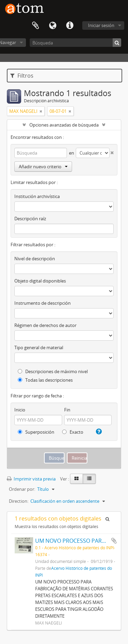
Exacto (73, 432)
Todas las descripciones (45, 380)
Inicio (20, 410)
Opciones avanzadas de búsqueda (64, 125)
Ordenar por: (22, 489)
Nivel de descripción (35, 259)
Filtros (22, 76)
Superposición (36, 432)
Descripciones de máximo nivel (53, 371)
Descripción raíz (30, 219)
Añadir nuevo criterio (43, 167)
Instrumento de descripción (42, 303)
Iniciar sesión (101, 25)
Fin (67, 410)
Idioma (53, 26)
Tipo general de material (39, 347)
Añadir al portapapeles (114, 541)
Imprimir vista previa (31, 479)
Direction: (19, 501)
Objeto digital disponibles (40, 281)
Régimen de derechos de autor (45, 325)
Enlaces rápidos (70, 26)
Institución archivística (37, 196)
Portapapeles (35, 26)
